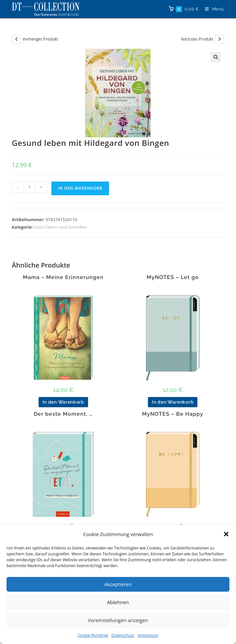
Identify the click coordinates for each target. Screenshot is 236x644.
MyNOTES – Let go (173, 277)
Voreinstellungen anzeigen (118, 620)
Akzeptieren (118, 584)
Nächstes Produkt (197, 39)
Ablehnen (118, 602)
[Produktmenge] (29, 187)
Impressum (148, 635)
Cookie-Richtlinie (93, 635)
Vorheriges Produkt (40, 39)
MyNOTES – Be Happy (173, 414)
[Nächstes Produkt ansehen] (220, 39)
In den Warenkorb (80, 188)
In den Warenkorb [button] (63, 402)
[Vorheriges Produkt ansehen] (16, 39)
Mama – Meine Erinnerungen (63, 277)
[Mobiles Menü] (212, 9)
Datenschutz (123, 635)
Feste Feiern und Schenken (60, 227)
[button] (226, 534)
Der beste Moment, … (63, 414)
